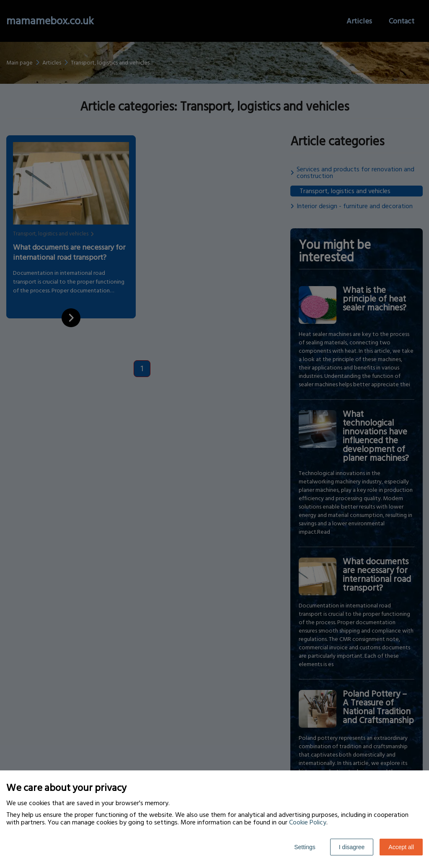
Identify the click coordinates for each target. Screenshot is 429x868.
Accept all (401, 847)
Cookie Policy (308, 822)
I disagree (352, 847)
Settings (305, 847)
